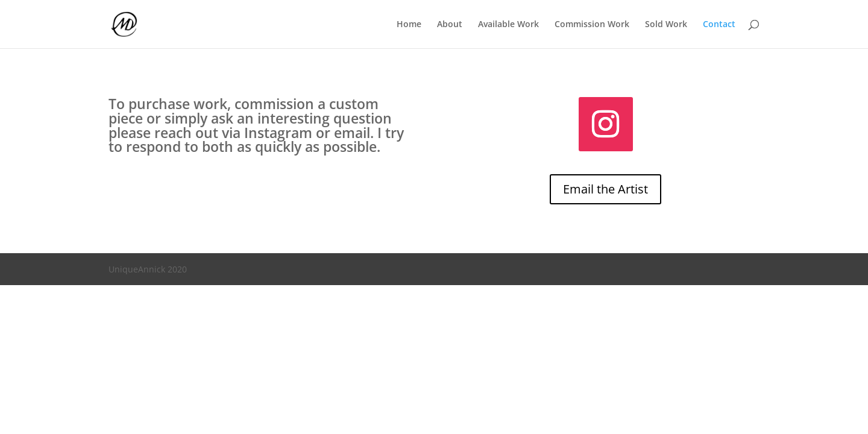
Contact (719, 25)
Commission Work (592, 25)
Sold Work (666, 25)
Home (409, 25)
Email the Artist (605, 189)
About (450, 25)
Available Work (508, 25)
